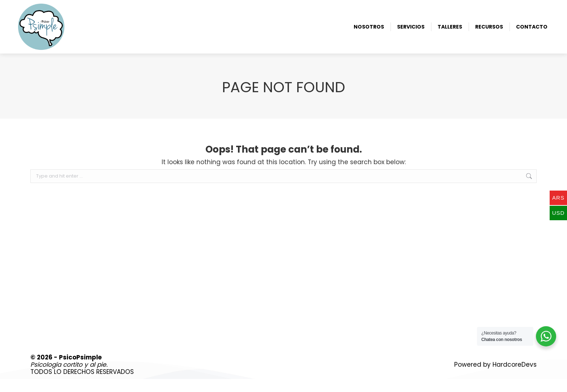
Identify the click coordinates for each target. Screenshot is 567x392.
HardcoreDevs (515, 378)
